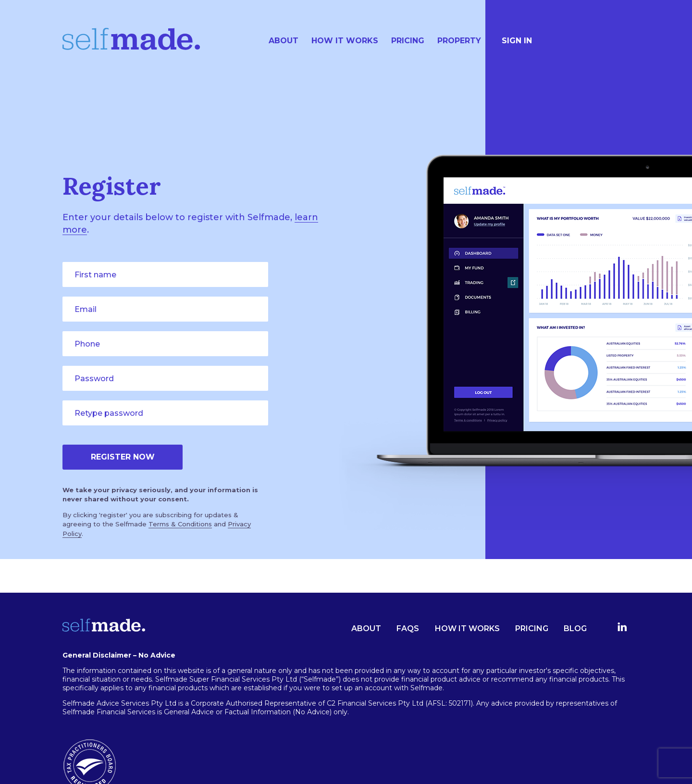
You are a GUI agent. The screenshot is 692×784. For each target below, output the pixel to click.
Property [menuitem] (459, 41)
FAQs (408, 629)
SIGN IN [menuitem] (517, 41)
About (366, 629)
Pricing (532, 629)
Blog (575, 629)
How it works (467, 629)
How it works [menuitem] (345, 41)
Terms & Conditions (180, 524)
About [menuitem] (284, 41)
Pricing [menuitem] (408, 41)
